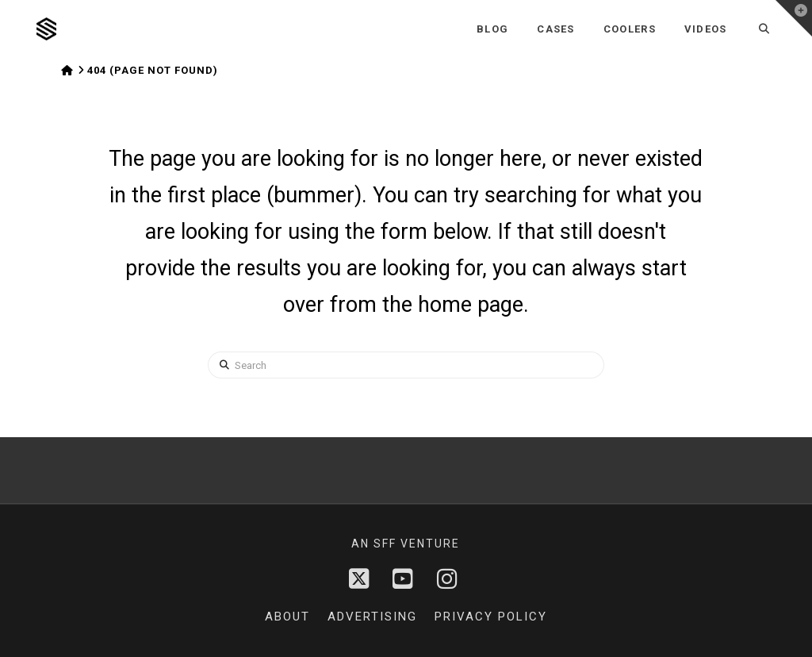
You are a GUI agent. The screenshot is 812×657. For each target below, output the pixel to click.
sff (385, 544)
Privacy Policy (491, 617)
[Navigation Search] (765, 29)
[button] (794, 18)
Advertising (372, 617)
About (287, 617)
